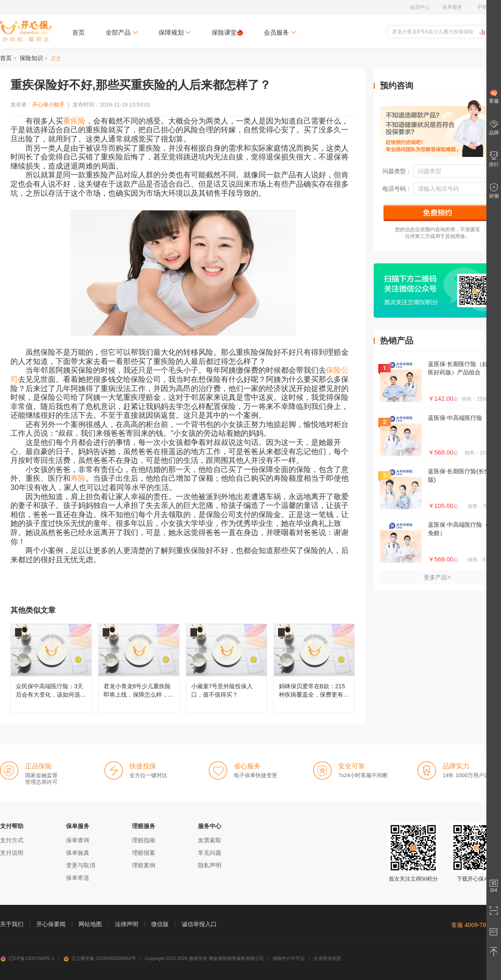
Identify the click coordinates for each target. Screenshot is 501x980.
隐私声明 (210, 865)
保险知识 (31, 58)
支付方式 (12, 840)
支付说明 (12, 853)
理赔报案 (144, 853)
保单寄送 (78, 878)
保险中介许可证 (289, 958)
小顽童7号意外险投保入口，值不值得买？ (226, 668)
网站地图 (90, 924)
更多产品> (437, 577)
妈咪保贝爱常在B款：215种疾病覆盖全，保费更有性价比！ (314, 668)
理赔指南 (144, 840)
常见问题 (210, 853)
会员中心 (420, 7)
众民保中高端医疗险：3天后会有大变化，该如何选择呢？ (51, 668)
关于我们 (12, 924)
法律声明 (127, 924)
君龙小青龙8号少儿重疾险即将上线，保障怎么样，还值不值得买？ (139, 668)
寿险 (78, 478)
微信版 (160, 924)
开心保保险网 (26, 31)
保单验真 (78, 853)
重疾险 (74, 121)
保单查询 (78, 840)
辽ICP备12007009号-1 (27, 958)
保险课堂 (227, 32)
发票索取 (210, 840)
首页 (78, 32)
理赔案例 (144, 865)
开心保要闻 (51, 924)
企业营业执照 (327, 958)
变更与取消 (81, 865)
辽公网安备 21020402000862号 (100, 958)
